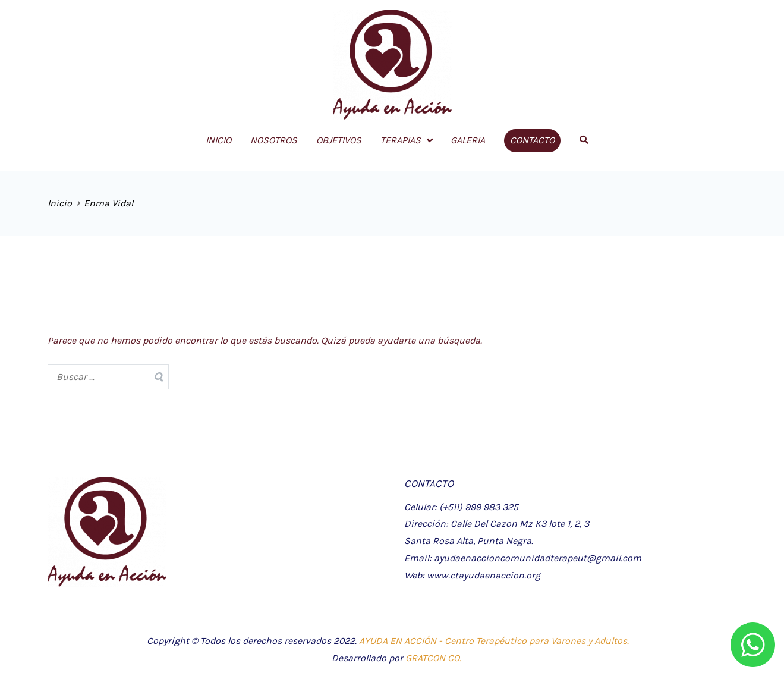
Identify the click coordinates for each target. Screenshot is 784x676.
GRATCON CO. (433, 658)
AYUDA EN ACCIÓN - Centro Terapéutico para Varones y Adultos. (494, 641)
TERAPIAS (401, 140)
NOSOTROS (274, 140)
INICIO (218, 140)
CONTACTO (532, 140)
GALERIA (468, 140)
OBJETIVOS (339, 140)
